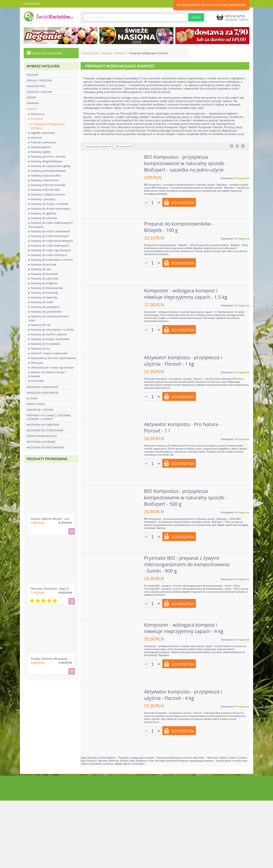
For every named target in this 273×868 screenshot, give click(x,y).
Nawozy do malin (41, 302)
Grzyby (31, 97)
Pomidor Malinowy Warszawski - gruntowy (56, 659)
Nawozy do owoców (43, 218)
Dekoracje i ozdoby (40, 410)
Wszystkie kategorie (45, 53)
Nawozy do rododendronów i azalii (49, 318)
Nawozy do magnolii (43, 283)
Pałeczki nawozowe (42, 142)
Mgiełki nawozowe (42, 133)
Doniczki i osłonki (39, 92)
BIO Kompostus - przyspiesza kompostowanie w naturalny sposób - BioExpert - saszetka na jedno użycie (185, 163)
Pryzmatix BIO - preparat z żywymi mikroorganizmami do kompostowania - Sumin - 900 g (187, 564)
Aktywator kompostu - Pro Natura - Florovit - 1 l (183, 427)
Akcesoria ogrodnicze (42, 387)
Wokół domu (36, 404)
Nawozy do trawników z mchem (51, 260)
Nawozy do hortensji (43, 293)
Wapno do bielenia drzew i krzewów (47, 374)
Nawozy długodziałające (45, 161)
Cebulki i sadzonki (39, 80)
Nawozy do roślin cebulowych (49, 231)
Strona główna (90, 53)
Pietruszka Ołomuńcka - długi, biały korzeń (56, 589)
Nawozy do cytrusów (43, 278)
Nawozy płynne (40, 147)
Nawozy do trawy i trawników (49, 339)
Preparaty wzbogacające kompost (48, 126)
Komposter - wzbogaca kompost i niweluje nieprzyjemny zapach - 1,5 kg (186, 294)
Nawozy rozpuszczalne (45, 175)
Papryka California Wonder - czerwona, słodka (58, 519)
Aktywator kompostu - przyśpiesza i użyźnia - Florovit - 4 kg (183, 695)
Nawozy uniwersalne (43, 180)
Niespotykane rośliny (42, 436)
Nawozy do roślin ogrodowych (50, 250)
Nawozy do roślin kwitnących (49, 245)
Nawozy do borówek (43, 274)
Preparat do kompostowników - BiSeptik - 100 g (179, 227)
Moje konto (32, 4)
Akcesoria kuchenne (41, 442)
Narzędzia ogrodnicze (42, 393)
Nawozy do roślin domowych (49, 236)
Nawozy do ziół (40, 269)
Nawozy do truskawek (44, 344)
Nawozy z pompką (42, 199)
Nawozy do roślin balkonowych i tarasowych (51, 225)
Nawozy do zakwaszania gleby (49, 166)
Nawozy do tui (39, 349)
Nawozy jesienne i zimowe (47, 157)
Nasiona (32, 75)
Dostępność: (228, 178)
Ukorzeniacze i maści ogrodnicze (51, 367)
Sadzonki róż (36, 86)
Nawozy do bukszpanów (46, 288)
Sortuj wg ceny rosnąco (98, 146)
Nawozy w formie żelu (44, 190)
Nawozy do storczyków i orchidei (51, 330)
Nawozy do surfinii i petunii (48, 334)
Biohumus (36, 114)
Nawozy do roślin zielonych (48, 255)
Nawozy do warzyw (42, 264)
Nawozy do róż (39, 325)
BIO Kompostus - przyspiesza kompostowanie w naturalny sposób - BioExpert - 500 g (185, 497)
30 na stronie (124, 146)
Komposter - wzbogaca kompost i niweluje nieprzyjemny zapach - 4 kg (184, 628)
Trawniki (33, 103)
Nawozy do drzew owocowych (49, 209)
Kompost (120, 53)
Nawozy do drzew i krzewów (48, 204)
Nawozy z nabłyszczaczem (47, 194)
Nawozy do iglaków (42, 213)
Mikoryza (36, 363)
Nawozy (107, 53)
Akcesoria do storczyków (45, 430)
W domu (32, 398)
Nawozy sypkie (39, 152)
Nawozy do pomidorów (45, 312)
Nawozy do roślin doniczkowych (51, 241)
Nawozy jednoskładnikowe (47, 171)
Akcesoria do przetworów (45, 447)
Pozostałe (36, 381)
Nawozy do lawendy (43, 297)
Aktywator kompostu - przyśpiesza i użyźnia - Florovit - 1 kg (183, 361)
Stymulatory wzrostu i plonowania (52, 358)
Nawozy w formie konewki (47, 185)
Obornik (35, 138)
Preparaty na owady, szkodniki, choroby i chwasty (49, 417)
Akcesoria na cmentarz (43, 425)
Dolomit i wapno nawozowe (48, 353)
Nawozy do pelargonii (44, 307)
